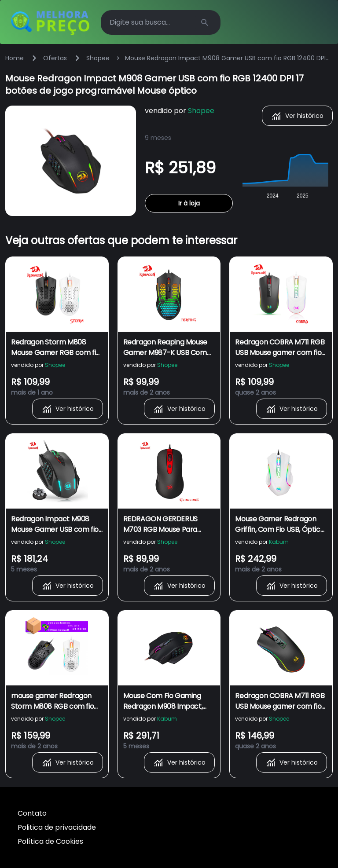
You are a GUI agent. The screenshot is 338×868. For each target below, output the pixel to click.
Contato (32, 813)
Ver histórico (297, 116)
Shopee (98, 58)
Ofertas (55, 58)
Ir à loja (189, 203)
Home (15, 58)
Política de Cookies (50, 841)
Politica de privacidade (57, 827)
